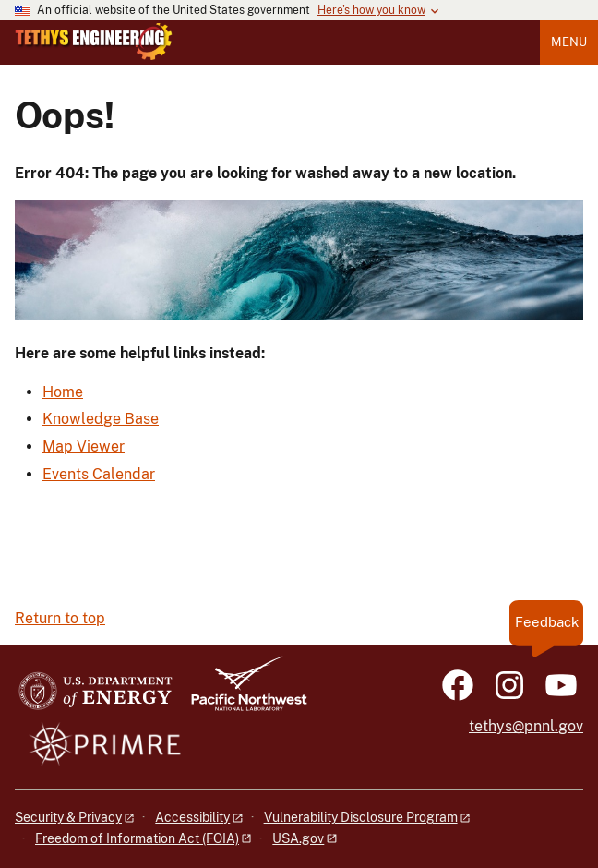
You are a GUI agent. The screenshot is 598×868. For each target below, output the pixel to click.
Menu (569, 42)
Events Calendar (99, 474)
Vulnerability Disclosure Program (361, 817)
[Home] (94, 55)
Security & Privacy (68, 817)
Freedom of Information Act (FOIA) (137, 838)
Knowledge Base (101, 419)
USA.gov (298, 838)
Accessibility (192, 817)
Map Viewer (84, 446)
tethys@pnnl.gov (526, 726)
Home (63, 392)
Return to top (60, 618)
